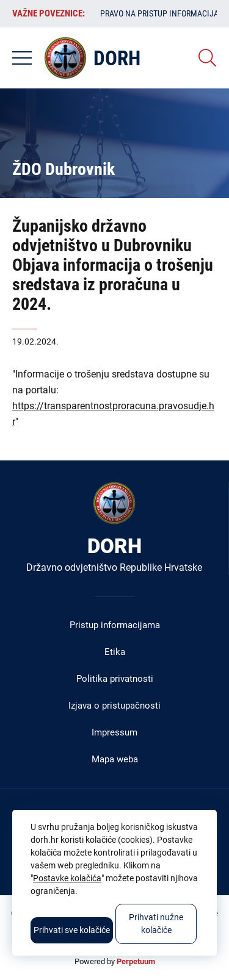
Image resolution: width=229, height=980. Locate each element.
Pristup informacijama (115, 625)
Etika (115, 652)
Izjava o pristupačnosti (114, 706)
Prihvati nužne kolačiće (156, 924)
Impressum (114, 732)
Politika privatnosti (115, 679)
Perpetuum (136, 961)
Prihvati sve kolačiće (72, 930)
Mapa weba (115, 759)
